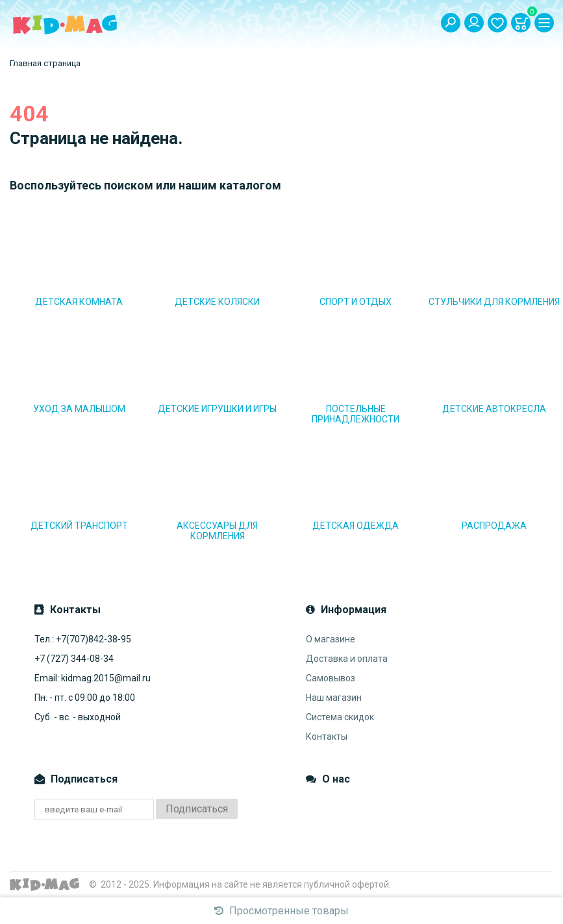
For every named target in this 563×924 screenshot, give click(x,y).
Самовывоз (331, 678)
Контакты (327, 736)
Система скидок (340, 717)
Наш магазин (334, 698)
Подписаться (197, 809)
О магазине (331, 639)
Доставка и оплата (347, 659)
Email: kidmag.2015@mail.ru (93, 678)
